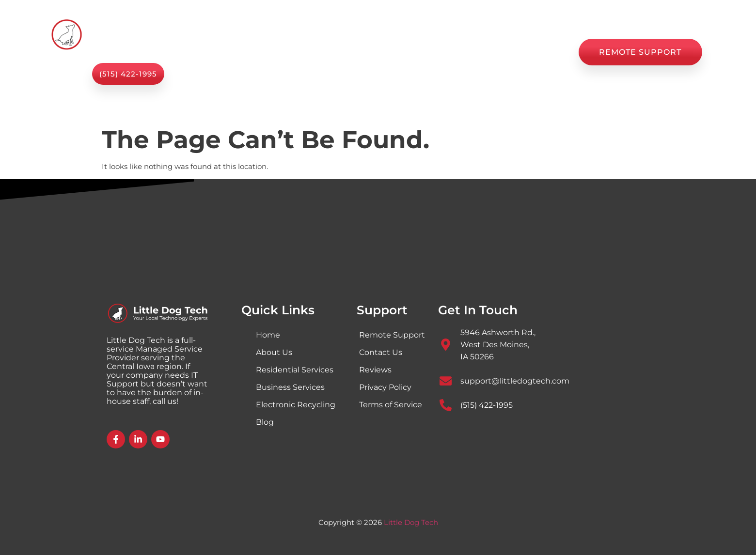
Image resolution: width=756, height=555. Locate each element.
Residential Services (295, 370)
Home (235, 52)
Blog (437, 52)
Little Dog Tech (411, 522)
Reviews (481, 52)
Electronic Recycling (296, 405)
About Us (350, 52)
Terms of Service (391, 405)
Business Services (290, 387)
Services (289, 52)
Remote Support (392, 335)
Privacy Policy (385, 387)
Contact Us (539, 52)
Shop (398, 52)
